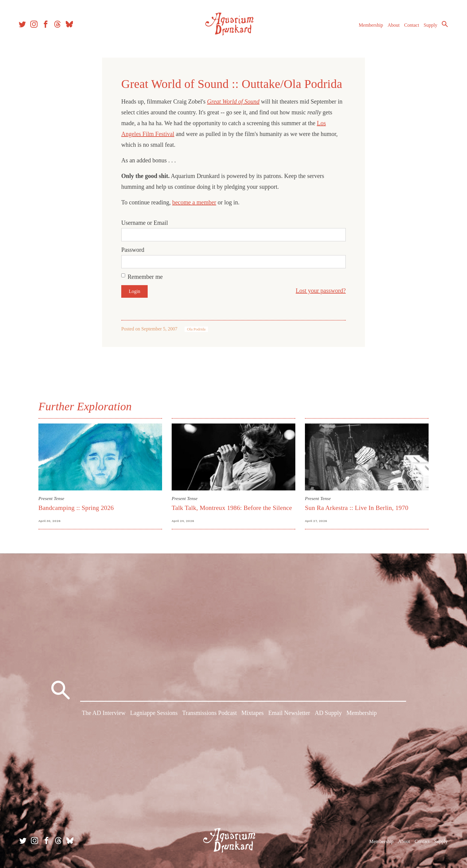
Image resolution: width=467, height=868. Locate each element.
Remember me (145, 277)
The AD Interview (104, 714)
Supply (429, 27)
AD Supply (328, 714)
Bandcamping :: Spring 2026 (76, 508)
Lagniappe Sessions (154, 714)
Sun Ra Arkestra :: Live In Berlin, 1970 (357, 508)
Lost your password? (321, 291)
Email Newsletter (289, 714)
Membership (369, 27)
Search (443, 26)
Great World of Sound (233, 101)
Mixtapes (252, 714)
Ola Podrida (196, 329)
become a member (194, 202)
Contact (410, 27)
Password (133, 250)
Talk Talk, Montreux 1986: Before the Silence (232, 508)
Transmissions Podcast (209, 714)
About (392, 27)
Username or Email (145, 223)
